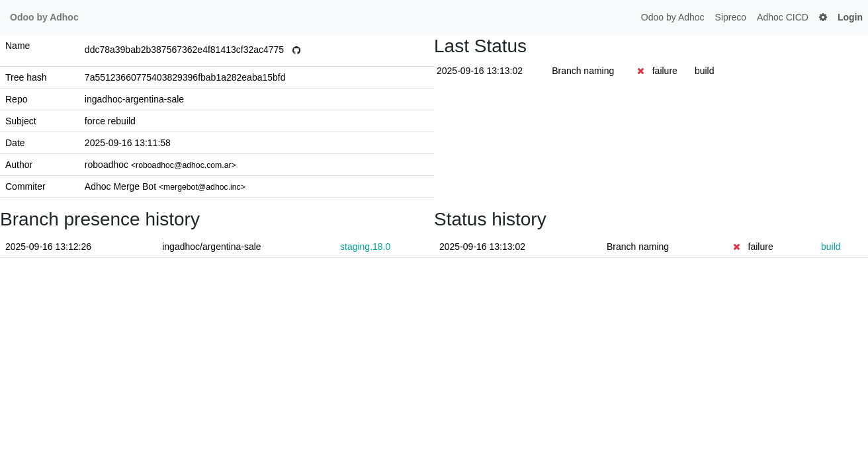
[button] (823, 18)
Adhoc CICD (783, 17)
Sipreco (731, 17)
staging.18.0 (365, 247)
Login (850, 17)
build (705, 71)
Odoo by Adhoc (673, 17)
